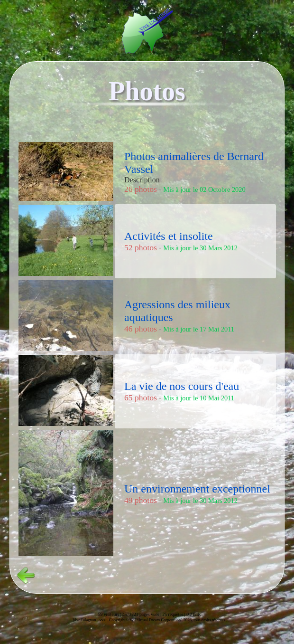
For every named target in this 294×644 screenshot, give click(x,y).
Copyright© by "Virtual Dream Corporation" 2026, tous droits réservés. (168, 620)
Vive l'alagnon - (86, 620)
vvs (102, 620)
